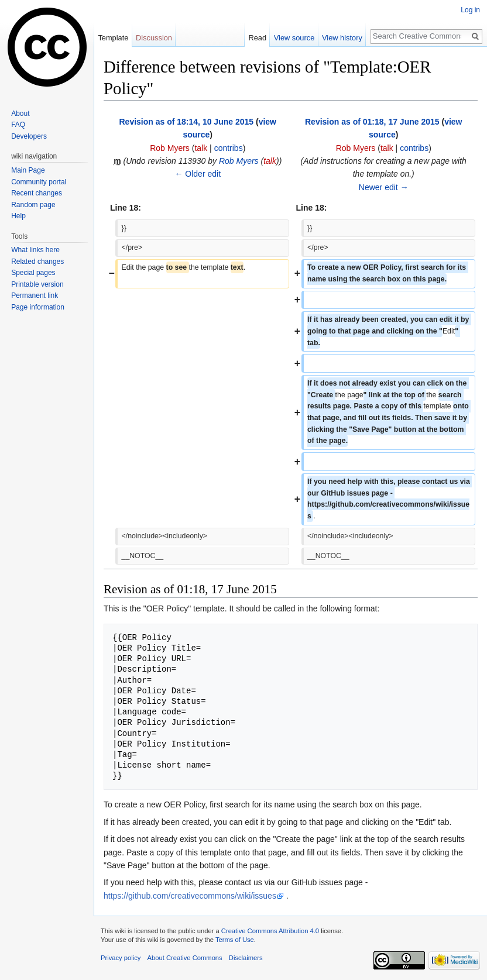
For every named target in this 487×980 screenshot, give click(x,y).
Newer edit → (384, 187)
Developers (29, 136)
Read (257, 38)
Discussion (154, 38)
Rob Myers (239, 161)
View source (294, 38)
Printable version (37, 284)
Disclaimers (246, 958)
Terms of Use (235, 940)
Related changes (37, 262)
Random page (33, 205)
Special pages (33, 273)
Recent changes (37, 193)
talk (201, 148)
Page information (38, 307)
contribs (229, 148)
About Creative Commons (185, 958)
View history (342, 38)
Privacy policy (121, 958)
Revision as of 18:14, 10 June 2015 (186, 122)
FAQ (18, 125)
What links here (35, 250)
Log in (470, 10)
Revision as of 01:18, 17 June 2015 (372, 122)
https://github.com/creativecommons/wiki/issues (190, 896)
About (20, 114)
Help (18, 216)
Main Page (28, 170)
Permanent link (35, 295)
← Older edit (198, 174)
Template (113, 38)
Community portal (39, 182)
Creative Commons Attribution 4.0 (270, 931)
